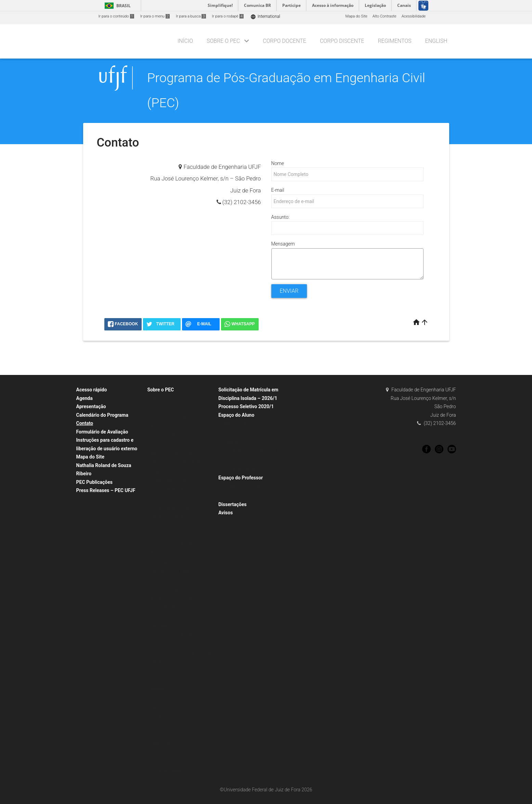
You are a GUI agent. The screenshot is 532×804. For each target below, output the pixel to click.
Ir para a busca (191, 16)
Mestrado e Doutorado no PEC (176, 417)
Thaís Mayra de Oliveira (170, 625)
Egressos (158, 725)
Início (185, 41)
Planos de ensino (165, 408)
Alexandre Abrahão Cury (171, 453)
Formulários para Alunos (243, 442)
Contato (85, 423)
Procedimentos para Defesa (245, 469)
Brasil (116, 6)
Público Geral (162, 744)
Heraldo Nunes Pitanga (170, 517)
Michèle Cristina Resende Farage (178, 553)
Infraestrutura (162, 734)
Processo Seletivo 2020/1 (246, 406)
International (265, 17)
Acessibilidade (414, 16)
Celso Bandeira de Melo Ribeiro (177, 462)
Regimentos (394, 41)
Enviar (289, 291)
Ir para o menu (155, 16)
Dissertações (232, 504)
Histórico (158, 426)
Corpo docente (163, 435)
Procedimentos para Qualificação (250, 460)
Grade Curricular (164, 671)
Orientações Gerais (167, 762)
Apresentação (91, 406)
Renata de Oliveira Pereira (172, 589)
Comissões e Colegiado (171, 698)
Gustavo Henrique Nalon (171, 508)
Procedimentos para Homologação (251, 451)
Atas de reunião (235, 496)
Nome (278, 163)
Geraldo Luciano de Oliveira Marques (182, 498)
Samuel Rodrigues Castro (172, 607)
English (436, 41)
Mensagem (283, 244)
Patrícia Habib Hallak (168, 562)
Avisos (225, 513)
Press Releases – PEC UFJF (106, 490)
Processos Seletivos (168, 752)
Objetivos (158, 644)
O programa (161, 399)
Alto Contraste (385, 16)
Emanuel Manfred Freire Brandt (177, 480)
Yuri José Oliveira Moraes (172, 635)
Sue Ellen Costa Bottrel (170, 617)
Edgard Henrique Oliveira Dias (176, 471)
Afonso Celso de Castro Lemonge (179, 444)
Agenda (85, 398)
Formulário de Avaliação (102, 432)
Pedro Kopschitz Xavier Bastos (177, 580)
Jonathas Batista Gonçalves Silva (179, 526)
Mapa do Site (356, 16)
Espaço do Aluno (236, 415)
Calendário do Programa (102, 415)
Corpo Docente (284, 41)
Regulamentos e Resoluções (175, 707)
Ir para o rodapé (228, 16)
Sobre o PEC (223, 41)
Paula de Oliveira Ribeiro (171, 571)
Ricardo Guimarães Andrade (174, 598)
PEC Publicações (94, 482)
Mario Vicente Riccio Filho (173, 544)
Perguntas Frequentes (169, 771)
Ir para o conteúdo (116, 16)
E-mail (278, 190)
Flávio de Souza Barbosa (171, 489)
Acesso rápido (92, 390)
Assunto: (280, 217)
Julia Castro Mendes (168, 535)
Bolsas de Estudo (165, 680)
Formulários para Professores (247, 487)
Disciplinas (160, 689)
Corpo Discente (342, 41)
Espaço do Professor (241, 478)
